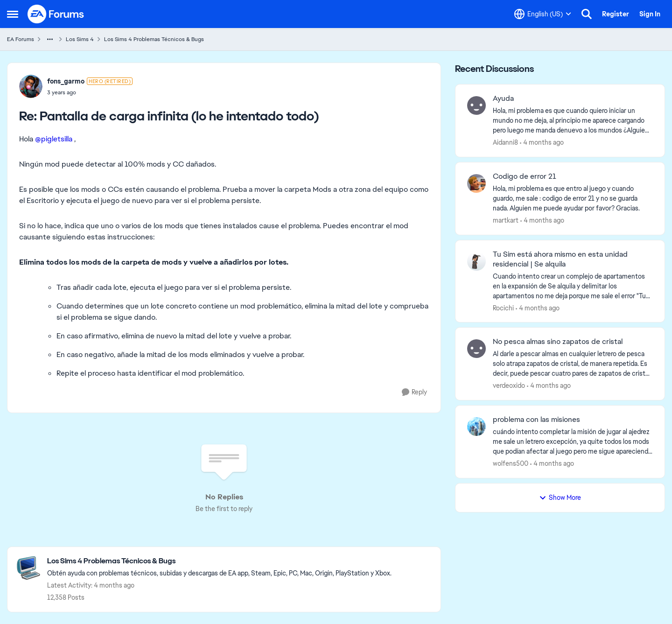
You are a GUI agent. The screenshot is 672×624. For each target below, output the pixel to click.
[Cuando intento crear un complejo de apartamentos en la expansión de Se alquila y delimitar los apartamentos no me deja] (573, 286)
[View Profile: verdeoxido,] (476, 349)
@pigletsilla (54, 139)
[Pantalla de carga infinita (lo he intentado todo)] (90, 92)
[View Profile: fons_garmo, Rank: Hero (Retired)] (31, 86)
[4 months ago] (542, 143)
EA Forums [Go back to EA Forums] (21, 39)
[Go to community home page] (56, 14)
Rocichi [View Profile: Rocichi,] (503, 308)
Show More (560, 498)
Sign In (650, 14)
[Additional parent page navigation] (50, 39)
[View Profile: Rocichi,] (476, 261)
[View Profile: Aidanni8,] (476, 105)
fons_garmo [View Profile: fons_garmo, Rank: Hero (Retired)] (66, 81)
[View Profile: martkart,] (476, 183)
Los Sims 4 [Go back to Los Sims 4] (80, 39)
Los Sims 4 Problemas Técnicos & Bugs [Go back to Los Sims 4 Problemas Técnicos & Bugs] (154, 39)
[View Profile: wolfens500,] (476, 427)
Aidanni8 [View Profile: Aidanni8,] (505, 142)
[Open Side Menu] (13, 14)
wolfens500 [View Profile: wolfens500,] (511, 463)
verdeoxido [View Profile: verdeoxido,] (509, 386)
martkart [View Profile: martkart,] (506, 220)
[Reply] (414, 392)
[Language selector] (543, 14)
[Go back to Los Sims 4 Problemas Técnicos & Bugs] (219, 561)
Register (616, 14)
